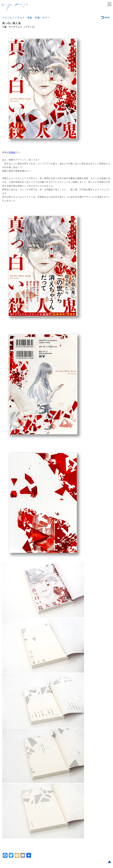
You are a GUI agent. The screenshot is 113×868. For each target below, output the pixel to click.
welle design (15, 7)
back (105, 18)
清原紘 (12, 152)
